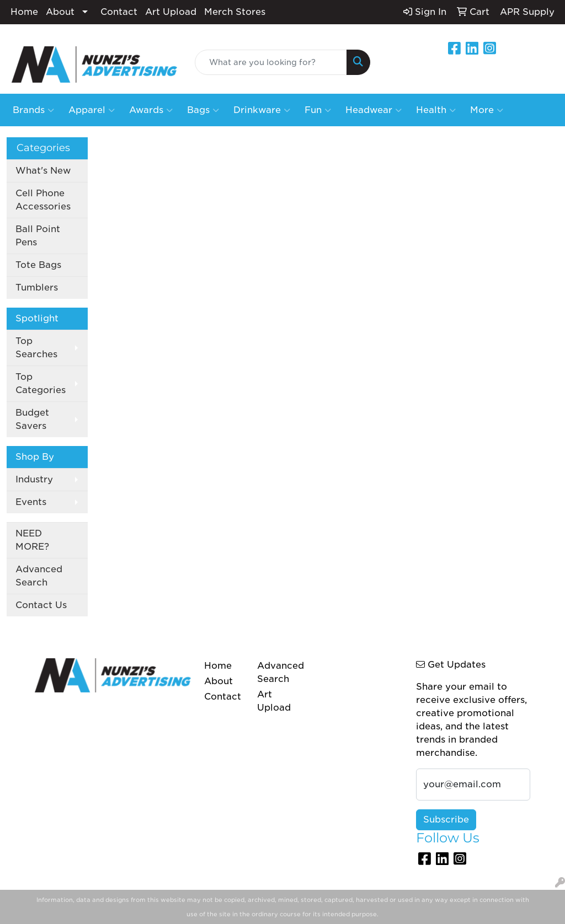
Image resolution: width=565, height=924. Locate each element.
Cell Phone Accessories (43, 200)
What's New (43, 171)
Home (24, 12)
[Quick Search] (271, 62)
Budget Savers (32, 419)
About (60, 12)
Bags (203, 110)
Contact (119, 12)
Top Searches (36, 348)
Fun (318, 110)
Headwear (374, 110)
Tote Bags (38, 265)
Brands (33, 110)
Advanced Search (39, 576)
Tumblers (37, 288)
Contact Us (41, 605)
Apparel (92, 110)
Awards (151, 110)
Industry (34, 479)
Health (436, 110)
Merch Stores (235, 12)
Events (31, 502)
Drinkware (262, 110)
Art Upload (171, 12)
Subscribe (446, 820)
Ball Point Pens (38, 236)
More (487, 110)
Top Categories (41, 383)
